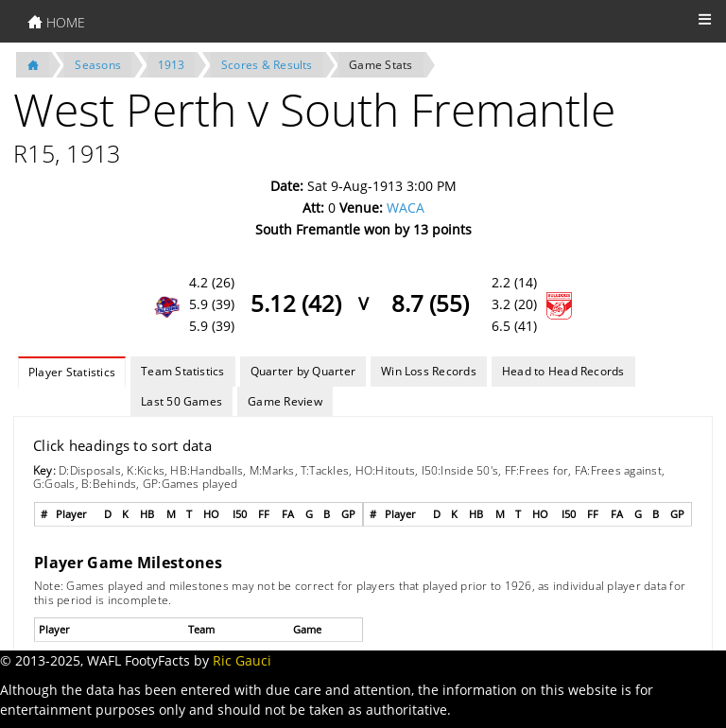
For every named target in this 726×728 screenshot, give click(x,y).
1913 (172, 65)
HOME (56, 22)
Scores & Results (267, 65)
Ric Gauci (242, 660)
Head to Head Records (563, 371)
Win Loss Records (429, 371)
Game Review (285, 401)
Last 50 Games (181, 401)
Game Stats (380, 65)
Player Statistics (72, 372)
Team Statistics (183, 371)
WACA (406, 208)
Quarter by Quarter (303, 371)
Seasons (98, 65)
